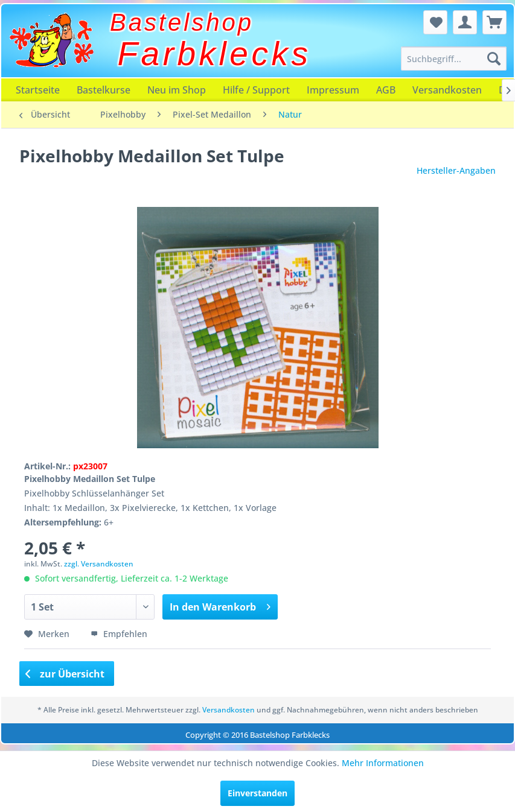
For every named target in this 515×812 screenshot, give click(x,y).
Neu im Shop (177, 90)
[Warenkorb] (494, 22)
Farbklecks (215, 54)
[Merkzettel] (435, 22)
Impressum (333, 90)
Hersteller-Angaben (456, 170)
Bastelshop (182, 22)
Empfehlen (119, 634)
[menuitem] (454, 59)
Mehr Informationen (383, 763)
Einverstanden (257, 793)
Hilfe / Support (256, 90)
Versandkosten (447, 90)
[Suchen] (494, 59)
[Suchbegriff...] (454, 59)
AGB (386, 90)
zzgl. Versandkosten (99, 564)
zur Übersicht (65, 674)
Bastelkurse (104, 90)
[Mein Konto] (465, 22)
